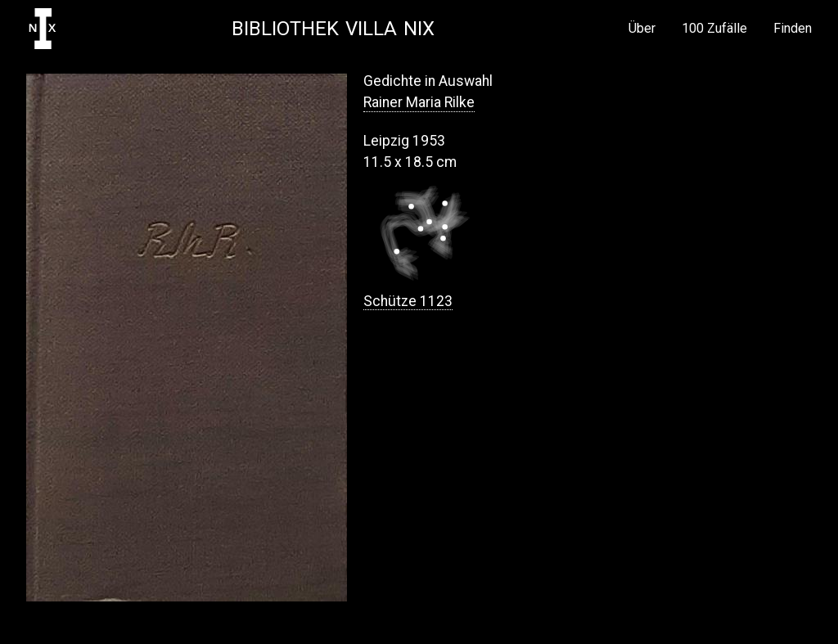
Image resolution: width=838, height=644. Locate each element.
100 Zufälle (714, 29)
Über (642, 29)
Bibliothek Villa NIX (333, 29)
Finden (793, 29)
